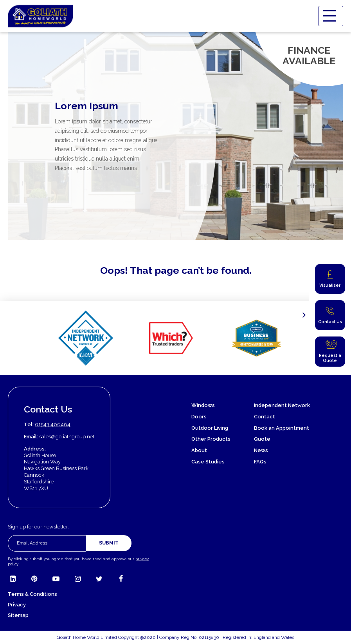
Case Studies (208, 462)
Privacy (17, 605)
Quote (262, 439)
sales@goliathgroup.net (67, 437)
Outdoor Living (210, 428)
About (199, 450)
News (261, 450)
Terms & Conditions (32, 594)
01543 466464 (53, 424)
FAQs (260, 462)
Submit (109, 543)
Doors (199, 417)
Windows (203, 405)
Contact (265, 417)
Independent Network (282, 405)
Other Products (211, 439)
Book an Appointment (282, 428)
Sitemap (18, 615)
